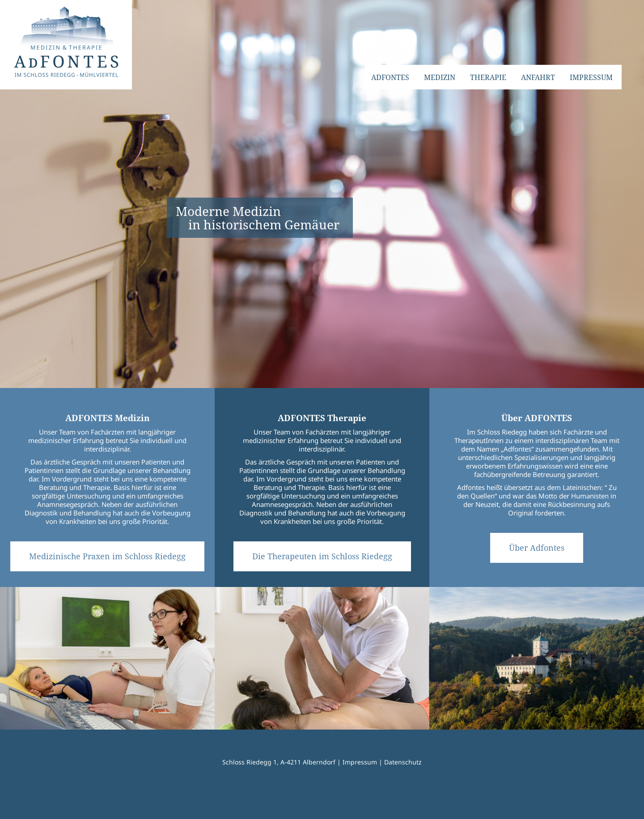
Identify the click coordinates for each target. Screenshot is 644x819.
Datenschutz (403, 762)
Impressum (360, 762)
